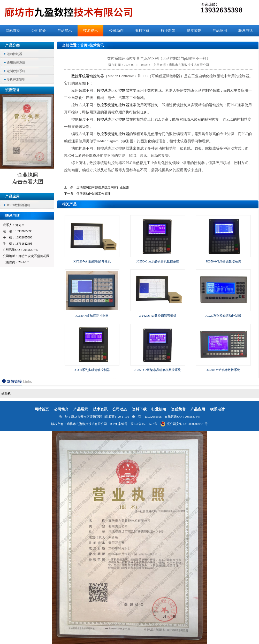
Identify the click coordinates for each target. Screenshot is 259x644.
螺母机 (6, 394)
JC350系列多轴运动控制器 (92, 370)
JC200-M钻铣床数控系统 (223, 370)
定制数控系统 (16, 71)
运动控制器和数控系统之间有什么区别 (103, 187)
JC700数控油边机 (18, 205)
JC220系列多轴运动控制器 (223, 316)
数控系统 (79, 76)
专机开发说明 (16, 80)
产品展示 (65, 31)
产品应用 (220, 31)
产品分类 (12, 45)
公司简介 (39, 31)
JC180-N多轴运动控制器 (92, 316)
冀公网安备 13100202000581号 (184, 424)
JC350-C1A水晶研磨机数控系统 (158, 261)
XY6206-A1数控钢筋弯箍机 (158, 316)
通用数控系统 (16, 63)
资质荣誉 (194, 31)
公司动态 (116, 31)
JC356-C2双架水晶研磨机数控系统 (158, 370)
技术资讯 (90, 31)
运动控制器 (14, 54)
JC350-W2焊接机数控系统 (223, 261)
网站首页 (13, 31)
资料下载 (142, 31)
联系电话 (246, 31)
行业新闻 (168, 31)
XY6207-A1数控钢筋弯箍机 (92, 261)
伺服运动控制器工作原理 (94, 194)
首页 (84, 45)
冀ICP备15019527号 (144, 424)
